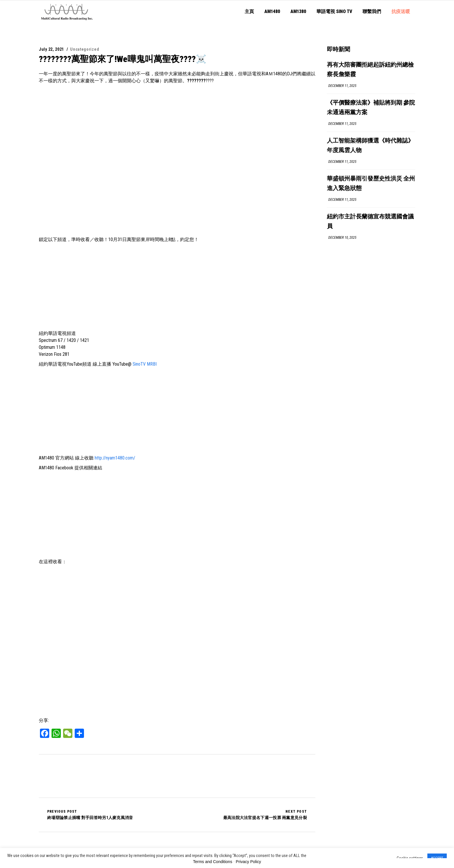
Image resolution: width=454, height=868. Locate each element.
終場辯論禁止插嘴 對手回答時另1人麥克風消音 (90, 815)
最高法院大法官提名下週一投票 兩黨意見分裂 (265, 815)
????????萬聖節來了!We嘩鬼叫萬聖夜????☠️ (123, 59)
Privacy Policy (248, 862)
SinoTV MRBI (145, 364)
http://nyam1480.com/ (115, 458)
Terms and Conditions (213, 862)
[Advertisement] (177, 287)
